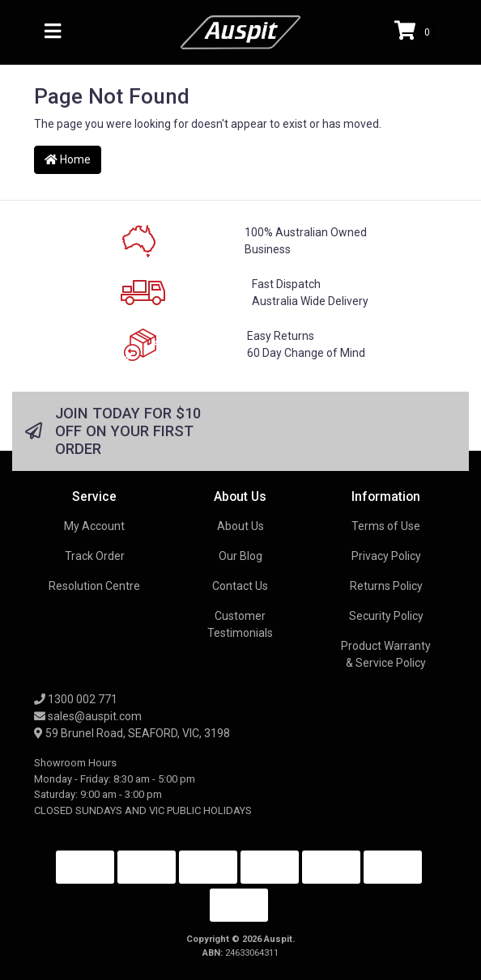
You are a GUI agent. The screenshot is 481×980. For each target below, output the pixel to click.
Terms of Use (386, 526)
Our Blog (240, 556)
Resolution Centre (94, 586)
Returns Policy (386, 586)
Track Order (95, 556)
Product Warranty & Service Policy (386, 654)
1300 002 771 (76, 699)
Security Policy (386, 616)
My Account (94, 526)
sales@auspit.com (88, 716)
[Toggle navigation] (53, 32)
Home (68, 159)
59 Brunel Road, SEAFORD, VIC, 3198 (132, 733)
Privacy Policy (386, 556)
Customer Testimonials (240, 624)
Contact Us (240, 586)
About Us (240, 526)
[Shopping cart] (415, 32)
